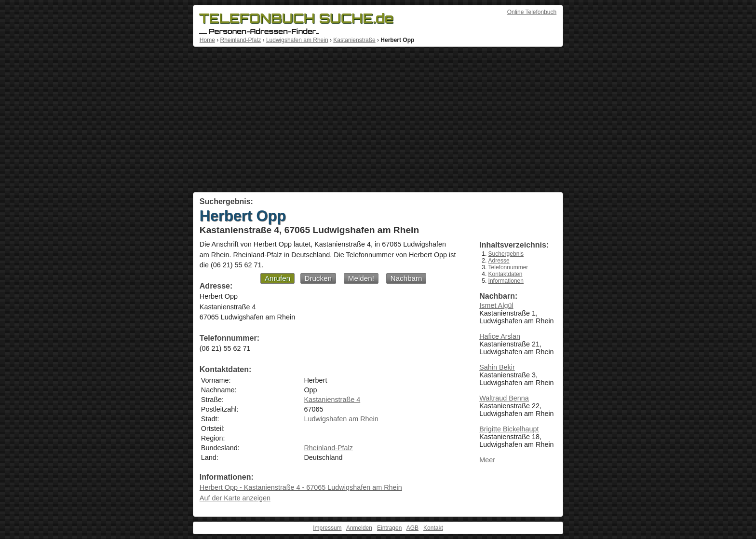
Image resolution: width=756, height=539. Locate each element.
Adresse (499, 261)
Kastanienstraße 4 (332, 400)
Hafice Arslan (500, 336)
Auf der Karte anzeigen (235, 498)
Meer (487, 460)
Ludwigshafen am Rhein (297, 40)
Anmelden (359, 528)
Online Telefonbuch (532, 12)
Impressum (327, 528)
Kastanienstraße (354, 40)
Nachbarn (406, 278)
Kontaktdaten (506, 274)
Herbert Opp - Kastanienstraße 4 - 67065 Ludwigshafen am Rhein (301, 487)
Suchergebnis (506, 254)
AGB (412, 528)
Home (207, 40)
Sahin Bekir (497, 367)
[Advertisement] (378, 120)
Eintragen (389, 528)
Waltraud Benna (504, 398)
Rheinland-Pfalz (240, 40)
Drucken (318, 278)
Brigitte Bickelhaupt (509, 429)
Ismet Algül (496, 305)
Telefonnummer (508, 267)
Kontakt (433, 528)
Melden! (361, 278)
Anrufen (277, 278)
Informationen (506, 281)
